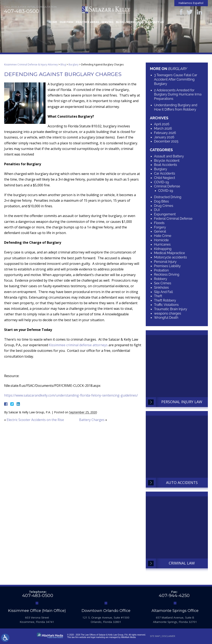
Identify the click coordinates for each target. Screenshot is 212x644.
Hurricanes (162, 244)
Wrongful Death (166, 318)
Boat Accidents (166, 165)
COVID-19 (161, 182)
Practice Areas (87, 22)
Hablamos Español (191, 3)
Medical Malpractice (169, 253)
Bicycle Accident (167, 161)
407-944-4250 (174, 595)
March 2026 (163, 128)
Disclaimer (169, 636)
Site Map (155, 636)
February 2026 (165, 133)
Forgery (160, 227)
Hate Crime (163, 236)
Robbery (161, 279)
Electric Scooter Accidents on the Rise (35, 420)
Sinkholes (161, 288)
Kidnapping (163, 249)
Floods (159, 223)
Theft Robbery (165, 300)
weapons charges (168, 313)
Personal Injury (165, 262)
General (160, 231)
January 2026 (164, 137)
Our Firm (66, 22)
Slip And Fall (163, 292)
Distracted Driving (168, 197)
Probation (161, 270)
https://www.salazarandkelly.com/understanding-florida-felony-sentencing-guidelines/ (71, 395)
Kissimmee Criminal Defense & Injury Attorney (31, 65)
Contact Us (155, 22)
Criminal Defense (167, 186)
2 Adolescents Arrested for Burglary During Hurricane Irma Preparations (178, 95)
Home (53, 22)
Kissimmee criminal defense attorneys (78, 345)
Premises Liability (167, 266)
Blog (120, 22)
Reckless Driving (167, 274)
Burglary (73, 65)
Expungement (165, 214)
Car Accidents (165, 173)
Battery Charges (92, 420)
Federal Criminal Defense (173, 219)
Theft (158, 296)
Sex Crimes (163, 283)
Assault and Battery (169, 156)
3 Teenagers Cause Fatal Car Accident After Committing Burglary (176, 79)
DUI (157, 210)
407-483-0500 (22, 11)
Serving (107, 22)
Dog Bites (161, 201)
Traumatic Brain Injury (171, 309)
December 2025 (166, 141)
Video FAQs (135, 22)
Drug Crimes (164, 206)
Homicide (161, 240)
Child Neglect (165, 178)
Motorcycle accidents (170, 257)
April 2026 (162, 124)
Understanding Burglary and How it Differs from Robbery (176, 107)
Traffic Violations (166, 305)
